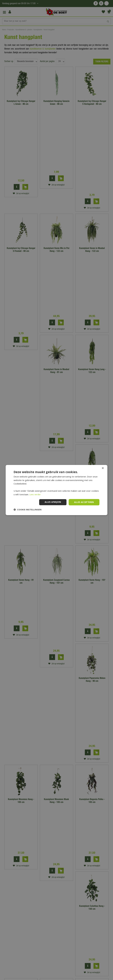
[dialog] (56, 490)
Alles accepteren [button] (83, 502)
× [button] (103, 468)
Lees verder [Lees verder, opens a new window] (35, 494)
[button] (28, 510)
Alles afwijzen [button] (51, 502)
